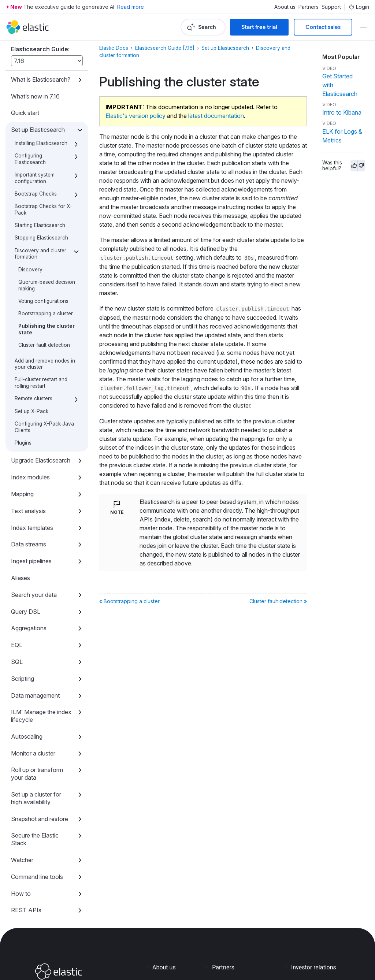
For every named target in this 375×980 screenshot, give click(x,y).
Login (359, 7)
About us (285, 7)
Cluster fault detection (44, 290)
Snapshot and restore (40, 764)
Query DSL (26, 557)
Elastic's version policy (135, 116)
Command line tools (37, 822)
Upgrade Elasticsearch (41, 405)
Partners (309, 7)
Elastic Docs (114, 48)
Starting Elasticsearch (40, 170)
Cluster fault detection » (278, 601)
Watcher (22, 805)
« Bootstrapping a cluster (129, 601)
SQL (17, 607)
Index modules (30, 422)
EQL (17, 590)
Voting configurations (43, 246)
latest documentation (216, 116)
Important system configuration (35, 123)
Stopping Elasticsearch (41, 183)
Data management (35, 641)
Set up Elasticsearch (38, 75)
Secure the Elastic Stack (35, 784)
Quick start (25, 58)
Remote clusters (34, 344)
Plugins (23, 388)
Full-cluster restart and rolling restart (41, 328)
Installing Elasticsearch (41, 88)
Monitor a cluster (33, 698)
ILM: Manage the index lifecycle (41, 661)
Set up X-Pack (31, 356)
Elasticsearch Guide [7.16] (165, 48)
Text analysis (28, 456)
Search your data (34, 540)
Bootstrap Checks (36, 139)
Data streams (29, 489)
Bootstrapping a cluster (46, 259)
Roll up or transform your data (37, 719)
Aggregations (29, 573)
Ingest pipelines (31, 506)
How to (21, 839)
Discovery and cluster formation (40, 199)
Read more (131, 7)
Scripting (23, 624)
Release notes (30, 889)
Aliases (21, 523)
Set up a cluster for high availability (36, 743)
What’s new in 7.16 (35, 41)
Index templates (32, 473)
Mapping (22, 439)
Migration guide (31, 872)
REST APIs (26, 855)
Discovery (30, 215)
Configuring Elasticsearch (30, 104)
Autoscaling (27, 682)
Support (331, 7)
